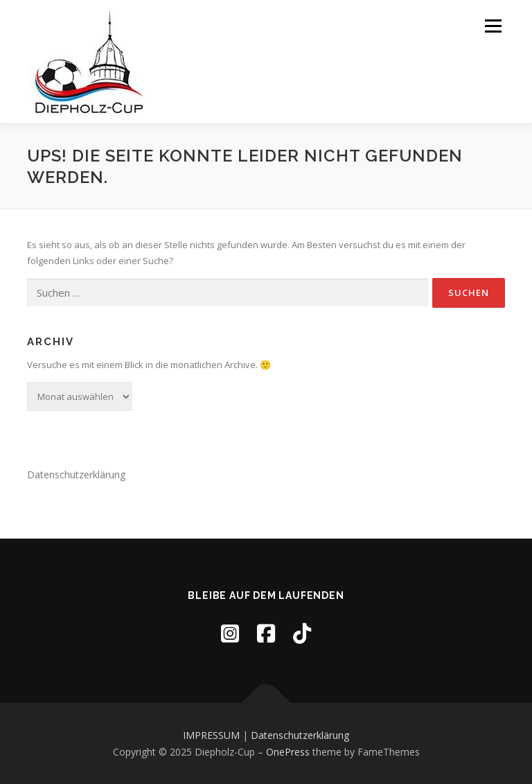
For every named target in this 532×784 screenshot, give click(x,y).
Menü (493, 26)
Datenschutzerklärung (76, 474)
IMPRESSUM (211, 735)
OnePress (288, 752)
